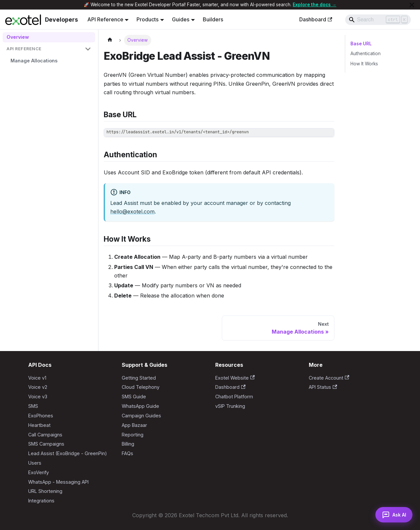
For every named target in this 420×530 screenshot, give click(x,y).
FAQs (127, 453)
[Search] (378, 20)
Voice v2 (38, 387)
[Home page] (110, 40)
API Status (323, 387)
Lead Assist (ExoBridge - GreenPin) (68, 453)
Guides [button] (181, 19)
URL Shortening (45, 491)
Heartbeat (39, 425)
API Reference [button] (105, 19)
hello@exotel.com (132, 211)
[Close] (412, 5)
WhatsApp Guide (140, 406)
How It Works (364, 64)
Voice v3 (38, 397)
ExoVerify (39, 472)
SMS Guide (134, 397)
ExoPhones (41, 416)
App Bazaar (134, 425)
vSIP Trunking (230, 406)
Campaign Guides (141, 416)
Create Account (329, 378)
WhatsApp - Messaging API (58, 482)
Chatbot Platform (234, 397)
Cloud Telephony (141, 387)
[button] (49, 49)
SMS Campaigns (46, 444)
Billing (128, 444)
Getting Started (139, 378)
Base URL (361, 44)
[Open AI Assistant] (393, 514)
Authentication (366, 54)
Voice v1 (37, 378)
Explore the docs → (315, 5)
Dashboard (316, 19)
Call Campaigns (45, 435)
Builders (213, 19)
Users (35, 463)
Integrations (41, 501)
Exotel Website (235, 378)
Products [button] (147, 19)
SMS (33, 406)
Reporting (133, 435)
